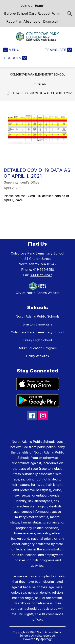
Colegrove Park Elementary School (38, 74)
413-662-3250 (43, 270)
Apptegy (46, 639)
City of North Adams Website (38, 293)
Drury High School (38, 340)
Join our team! (32, 6)
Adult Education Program (38, 348)
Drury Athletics (37, 356)
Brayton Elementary (38, 324)
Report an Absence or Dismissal (32, 21)
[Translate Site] (58, 50)
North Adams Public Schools (37, 316)
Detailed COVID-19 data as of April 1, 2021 (42, 93)
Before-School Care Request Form (32, 13)
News (42, 84)
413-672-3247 (41, 275)
